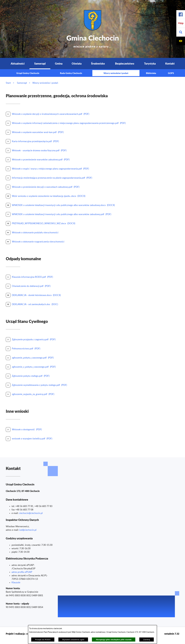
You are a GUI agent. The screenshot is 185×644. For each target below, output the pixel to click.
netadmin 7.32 (172, 634)
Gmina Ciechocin (93, 40)
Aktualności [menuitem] (18, 63)
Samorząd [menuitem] (40, 63)
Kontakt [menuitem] (170, 63)
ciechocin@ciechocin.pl (31, 513)
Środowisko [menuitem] (98, 63)
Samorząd (22, 83)
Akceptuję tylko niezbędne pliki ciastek (114, 640)
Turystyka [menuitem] (150, 63)
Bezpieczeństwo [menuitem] (125, 63)
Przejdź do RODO (43, 640)
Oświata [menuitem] (77, 63)
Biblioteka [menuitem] (151, 73)
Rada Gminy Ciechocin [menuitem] (71, 73)
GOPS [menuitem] (171, 73)
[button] (181, 32)
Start (8, 83)
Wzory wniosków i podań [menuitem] (116, 73)
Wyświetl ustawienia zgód (73, 640)
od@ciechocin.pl (28, 530)
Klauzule (16, 582)
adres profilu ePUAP (22, 572)
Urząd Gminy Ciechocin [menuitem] (28, 73)
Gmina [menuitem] (59, 63)
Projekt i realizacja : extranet (21, 634)
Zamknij (147, 640)
